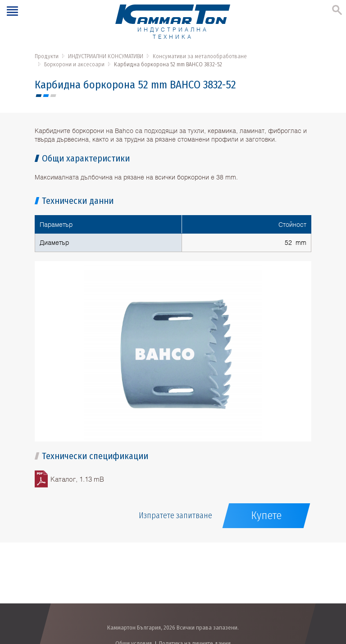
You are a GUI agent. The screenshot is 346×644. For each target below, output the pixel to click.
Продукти (47, 56)
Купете (266, 515)
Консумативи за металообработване (200, 56)
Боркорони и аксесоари (74, 64)
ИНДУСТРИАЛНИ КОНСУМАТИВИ (106, 56)
